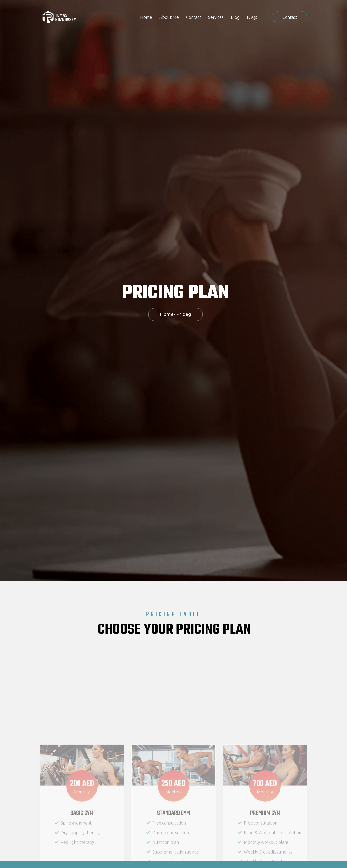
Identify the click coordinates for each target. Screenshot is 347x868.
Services (216, 17)
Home (146, 17)
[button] (290, 17)
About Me (169, 17)
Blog (235, 17)
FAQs (252, 17)
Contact (194, 17)
